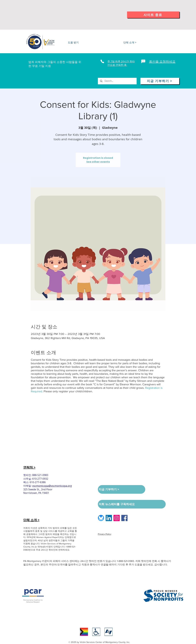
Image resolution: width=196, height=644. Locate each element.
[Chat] (143, 61)
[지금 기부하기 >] (160, 81)
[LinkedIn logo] (109, 518)
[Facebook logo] (124, 518)
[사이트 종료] (153, 15)
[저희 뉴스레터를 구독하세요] (132, 504)
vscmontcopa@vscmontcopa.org (52, 486)
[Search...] (117, 81)
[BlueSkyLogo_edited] (101, 518)
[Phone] (102, 61)
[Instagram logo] (117, 518)
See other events (98, 162)
